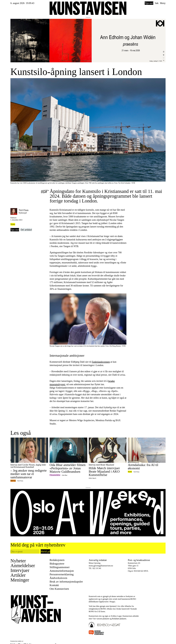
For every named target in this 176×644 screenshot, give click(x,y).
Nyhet (13, 224)
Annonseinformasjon (62, 571)
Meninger (20, 580)
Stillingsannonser (60, 567)
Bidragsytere (57, 564)
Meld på (45, 551)
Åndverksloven (58, 578)
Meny (163, 3)
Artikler (18, 575)
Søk (157, 3)
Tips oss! (149, 3)
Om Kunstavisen (59, 589)
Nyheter (18, 561)
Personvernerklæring (62, 574)
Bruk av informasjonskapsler (66, 582)
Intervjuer (20, 570)
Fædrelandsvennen (101, 362)
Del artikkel (26, 230)
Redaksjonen (57, 560)
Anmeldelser (23, 566)
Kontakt (54, 585)
